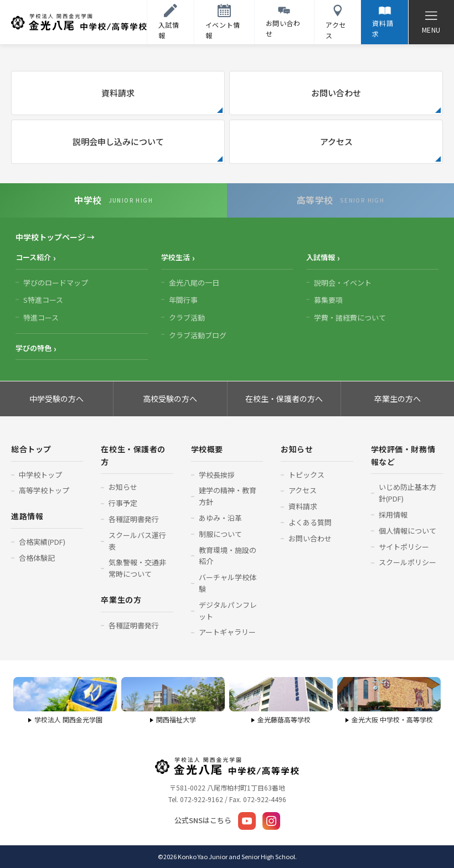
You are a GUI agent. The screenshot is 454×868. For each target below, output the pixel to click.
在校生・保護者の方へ (284, 399)
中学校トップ (40, 475)
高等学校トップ (44, 490)
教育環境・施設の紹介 (228, 556)
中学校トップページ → (55, 237)
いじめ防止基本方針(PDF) (407, 493)
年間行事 (183, 300)
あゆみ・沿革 (220, 518)
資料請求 (118, 93)
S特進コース (43, 300)
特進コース (41, 317)
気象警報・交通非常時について (137, 568)
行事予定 (123, 503)
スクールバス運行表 (137, 541)
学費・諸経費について (350, 317)
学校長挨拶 (217, 475)
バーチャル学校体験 (228, 583)
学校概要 (207, 449)
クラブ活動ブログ (198, 335)
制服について (220, 534)
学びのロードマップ (56, 283)
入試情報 (321, 257)
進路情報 (27, 516)
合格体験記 (37, 558)
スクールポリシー (407, 562)
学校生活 (176, 257)
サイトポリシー (404, 547)
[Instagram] (271, 821)
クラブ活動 (187, 317)
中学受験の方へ (56, 399)
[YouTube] (247, 821)
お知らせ (123, 487)
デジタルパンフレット (228, 611)
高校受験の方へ (170, 399)
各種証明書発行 (134, 519)
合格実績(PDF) (42, 542)
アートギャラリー (227, 632)
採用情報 (393, 515)
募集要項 (328, 300)
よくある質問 (310, 522)
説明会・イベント (343, 283)
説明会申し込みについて (118, 141)
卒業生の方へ (398, 399)
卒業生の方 (121, 600)
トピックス (306, 475)
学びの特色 (33, 348)
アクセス (336, 141)
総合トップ (31, 449)
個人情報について (407, 531)
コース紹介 (33, 257)
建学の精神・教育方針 (228, 496)
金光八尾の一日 (194, 283)
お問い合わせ (336, 93)
